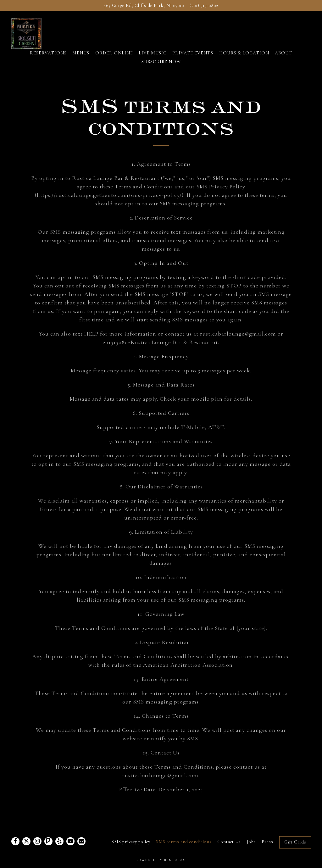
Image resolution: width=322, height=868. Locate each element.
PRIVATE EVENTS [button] (193, 61)
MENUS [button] (81, 61)
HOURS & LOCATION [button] (244, 61)
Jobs (251, 842)
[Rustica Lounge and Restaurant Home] (37, 37)
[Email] (81, 841)
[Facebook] (15, 841)
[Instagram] (37, 841)
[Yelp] (59, 841)
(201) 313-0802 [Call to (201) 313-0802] (204, 6)
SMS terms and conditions (184, 842)
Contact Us (229, 842)
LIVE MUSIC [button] (153, 61)
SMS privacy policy (131, 842)
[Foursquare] (48, 841)
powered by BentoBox (161, 860)
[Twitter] (26, 841)
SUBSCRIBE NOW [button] (161, 70)
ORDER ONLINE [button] (114, 61)
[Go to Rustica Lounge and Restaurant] (144, 6)
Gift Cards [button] (295, 842)
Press (267, 842)
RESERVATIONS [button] (48, 61)
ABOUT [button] (283, 61)
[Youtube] (70, 841)
